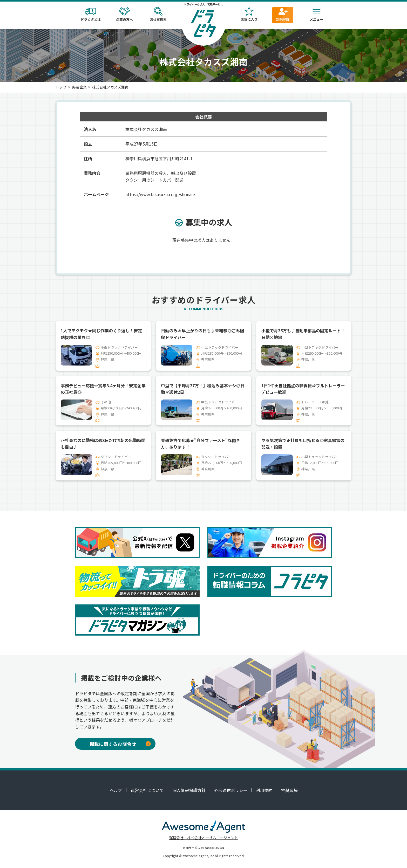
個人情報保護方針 (189, 790)
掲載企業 (79, 87)
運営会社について (147, 790)
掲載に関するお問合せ (120, 744)
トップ (61, 87)
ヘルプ (116, 790)
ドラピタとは (91, 14)
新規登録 (283, 14)
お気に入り (249, 14)
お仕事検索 (158, 14)
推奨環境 (289, 790)
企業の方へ (124, 14)
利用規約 (264, 790)
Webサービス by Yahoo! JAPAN (203, 848)
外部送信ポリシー (231, 790)
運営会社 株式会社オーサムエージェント (203, 838)
